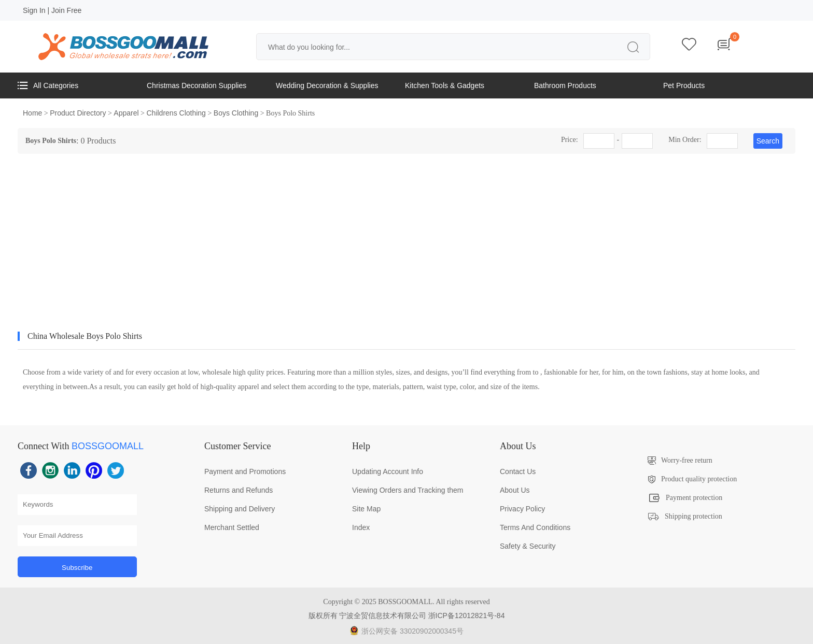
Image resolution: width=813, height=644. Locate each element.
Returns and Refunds (239, 490)
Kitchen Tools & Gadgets (445, 85)
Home (32, 113)
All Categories (48, 85)
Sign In (34, 10)
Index (361, 527)
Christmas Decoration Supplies (197, 85)
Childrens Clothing (176, 113)
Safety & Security (528, 546)
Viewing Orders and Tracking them (408, 490)
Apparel (126, 113)
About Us (515, 490)
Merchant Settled (232, 527)
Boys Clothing (236, 113)
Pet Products (684, 85)
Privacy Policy (522, 509)
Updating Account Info (388, 471)
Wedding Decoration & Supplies (327, 85)
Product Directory (78, 113)
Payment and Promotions (245, 471)
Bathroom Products (565, 85)
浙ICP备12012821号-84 (467, 616)
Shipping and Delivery (240, 509)
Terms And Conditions (535, 527)
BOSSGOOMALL (108, 446)
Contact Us (518, 471)
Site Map (366, 509)
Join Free (66, 10)
